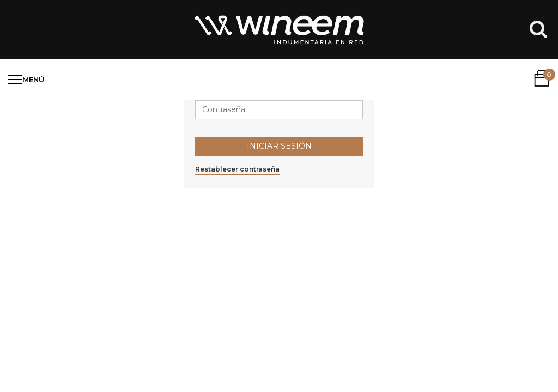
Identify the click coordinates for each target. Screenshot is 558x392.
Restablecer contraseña (237, 169)
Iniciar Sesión (279, 146)
